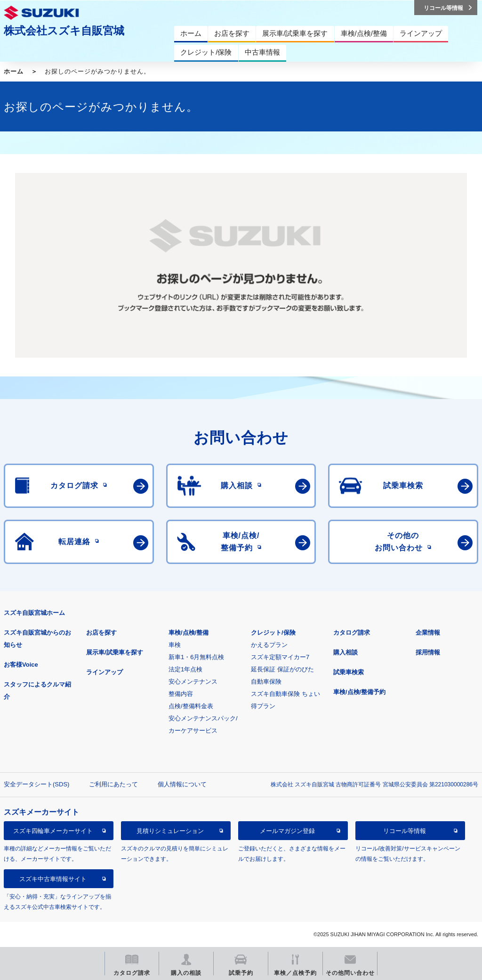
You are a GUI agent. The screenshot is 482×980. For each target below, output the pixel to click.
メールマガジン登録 (287, 831)
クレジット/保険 (273, 633)
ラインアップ (104, 672)
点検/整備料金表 (191, 706)
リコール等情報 (405, 831)
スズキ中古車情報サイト (53, 879)
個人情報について (182, 784)
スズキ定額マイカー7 (280, 657)
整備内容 (181, 694)
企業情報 (428, 633)
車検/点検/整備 (189, 633)
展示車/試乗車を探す (115, 652)
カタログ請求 (352, 633)
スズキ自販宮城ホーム (34, 613)
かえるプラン (269, 645)
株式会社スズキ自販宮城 (64, 31)
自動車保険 (266, 682)
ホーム (14, 71)
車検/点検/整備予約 (359, 692)
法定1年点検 (185, 669)
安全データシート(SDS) (36, 784)
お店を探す (101, 633)
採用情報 (428, 652)
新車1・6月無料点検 (196, 657)
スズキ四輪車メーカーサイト (53, 831)
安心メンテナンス (193, 682)
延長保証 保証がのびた (282, 669)
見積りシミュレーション (170, 831)
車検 (175, 645)
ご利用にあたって (113, 784)
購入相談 (345, 652)
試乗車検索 (349, 672)
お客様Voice (21, 665)
